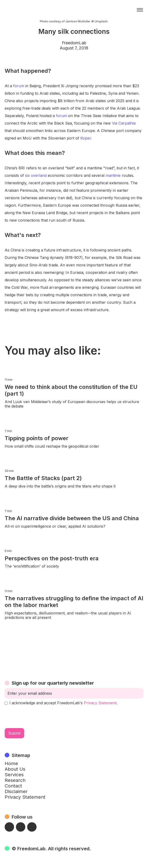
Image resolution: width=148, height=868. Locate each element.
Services (14, 775)
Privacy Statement (100, 703)
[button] (140, 10)
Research (15, 780)
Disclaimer (16, 791)
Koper (86, 138)
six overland (36, 175)
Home (11, 763)
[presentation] (40, 717)
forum (19, 86)
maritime (113, 175)
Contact (13, 786)
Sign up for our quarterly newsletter (53, 683)
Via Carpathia (124, 123)
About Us (15, 769)
